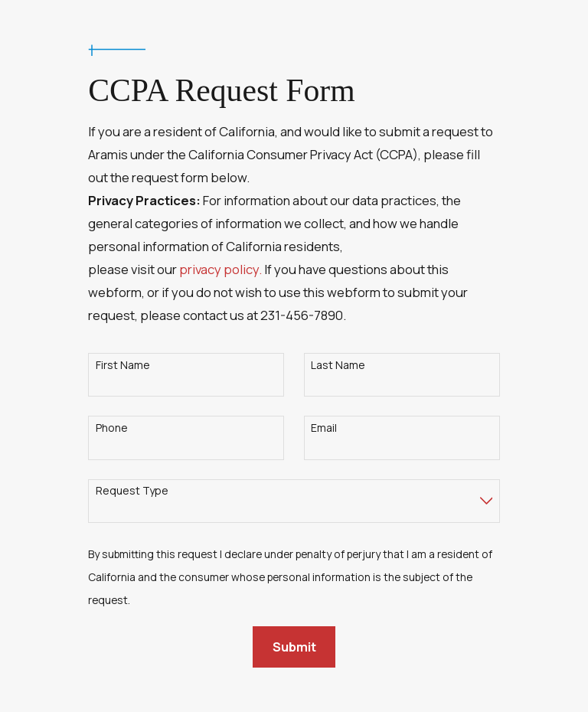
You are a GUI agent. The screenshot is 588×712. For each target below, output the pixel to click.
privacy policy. (220, 269)
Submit (294, 647)
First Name (123, 366)
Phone (112, 428)
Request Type (132, 491)
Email (324, 428)
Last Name (338, 366)
